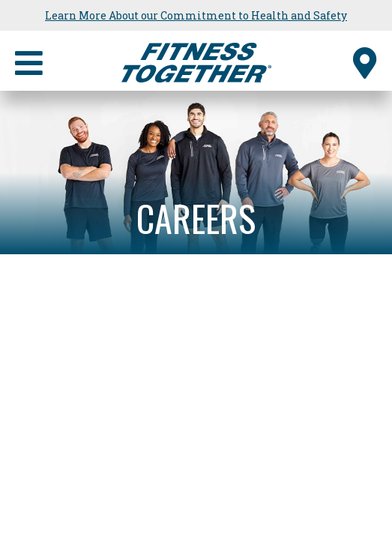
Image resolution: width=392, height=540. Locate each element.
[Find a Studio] (365, 61)
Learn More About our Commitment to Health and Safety (196, 15)
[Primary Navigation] (29, 61)
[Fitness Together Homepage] (196, 61)
